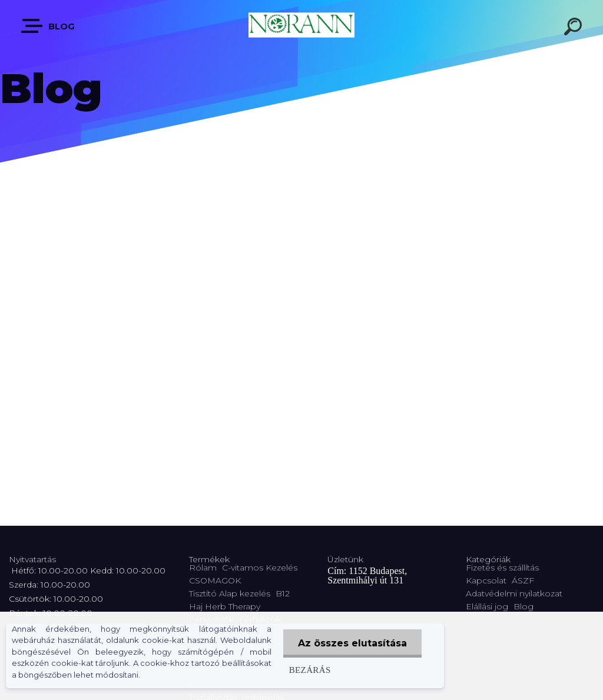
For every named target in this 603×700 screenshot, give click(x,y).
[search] (575, 28)
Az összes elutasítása (352, 643)
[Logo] (301, 25)
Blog (49, 26)
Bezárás (310, 670)
